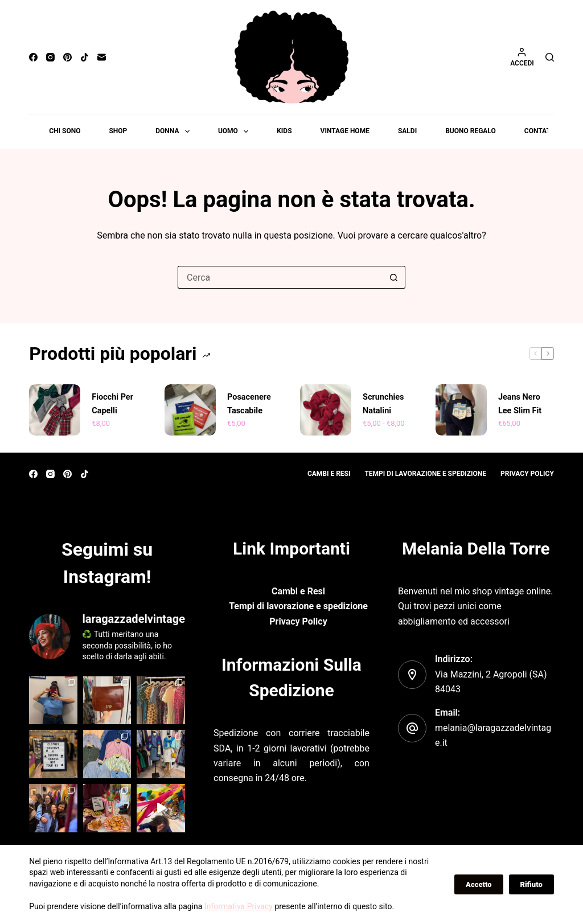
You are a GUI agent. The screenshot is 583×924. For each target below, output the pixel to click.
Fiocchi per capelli (112, 404)
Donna (175, 132)
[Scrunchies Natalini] (326, 410)
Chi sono (65, 131)
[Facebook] (33, 57)
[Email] (102, 57)
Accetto (479, 884)
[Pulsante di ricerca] (394, 277)
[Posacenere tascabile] (190, 410)
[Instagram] (50, 57)
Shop (118, 131)
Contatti (541, 131)
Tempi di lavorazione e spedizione (425, 474)
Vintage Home (345, 131)
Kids (284, 131)
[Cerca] (550, 57)
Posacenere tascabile (249, 404)
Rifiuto (531, 884)
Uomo (235, 132)
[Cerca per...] (280, 277)
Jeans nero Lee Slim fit (520, 404)
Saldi (407, 131)
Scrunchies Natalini (383, 404)
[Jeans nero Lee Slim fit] (461, 410)
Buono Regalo (471, 131)
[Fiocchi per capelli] (55, 410)
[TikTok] (85, 57)
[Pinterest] (67, 57)
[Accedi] (522, 57)
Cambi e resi (329, 474)
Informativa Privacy (239, 906)
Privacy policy (527, 474)
